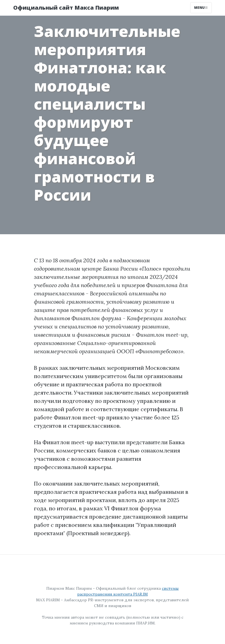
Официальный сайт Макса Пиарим (66, 8)
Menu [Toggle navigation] (201, 8)
